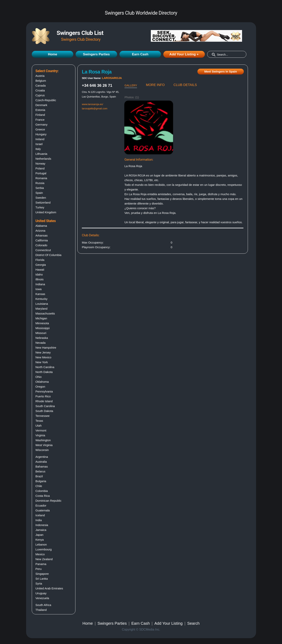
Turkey (40, 207)
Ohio (39, 377)
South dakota (44, 411)
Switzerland (43, 202)
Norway (40, 163)
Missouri (41, 333)
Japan (39, 535)
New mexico (43, 357)
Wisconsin (42, 450)
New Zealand (44, 559)
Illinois (40, 279)
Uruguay (41, 593)
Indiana (40, 284)
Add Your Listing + (184, 54)
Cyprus (40, 95)
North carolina (45, 367)
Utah (39, 426)
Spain (39, 193)
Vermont (41, 430)
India (39, 520)
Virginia (40, 435)
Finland (40, 115)
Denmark (41, 105)
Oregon (40, 387)
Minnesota (42, 323)
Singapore (42, 574)
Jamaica (41, 530)
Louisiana (42, 304)
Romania (41, 178)
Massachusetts (45, 313)
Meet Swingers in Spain (221, 71)
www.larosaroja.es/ (92, 104)
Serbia (40, 188)
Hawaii (40, 270)
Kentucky (42, 299)
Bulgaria (41, 481)
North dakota (44, 372)
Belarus (40, 471)
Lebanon (41, 544)
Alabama (41, 226)
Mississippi (43, 328)
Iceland (40, 515)
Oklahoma (42, 382)
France (40, 120)
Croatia (40, 90)
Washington (43, 440)
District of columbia (48, 255)
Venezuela (42, 598)
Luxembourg (44, 549)
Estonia (40, 110)
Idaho (39, 274)
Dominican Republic (48, 501)
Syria (39, 583)
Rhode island (44, 401)
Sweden (41, 198)
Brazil (39, 476)
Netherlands (43, 159)
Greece (40, 129)
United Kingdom (46, 212)
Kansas (40, 294)
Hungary (41, 134)
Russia (40, 183)
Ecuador (41, 505)
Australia (41, 462)
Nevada (41, 343)
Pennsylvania (44, 391)
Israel (39, 144)
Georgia (41, 265)
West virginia (44, 445)
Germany (42, 124)
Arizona (40, 231)
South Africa (43, 605)
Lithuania (41, 154)
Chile (39, 486)
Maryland (42, 309)
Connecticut (43, 250)
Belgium (41, 81)
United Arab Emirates (49, 588)
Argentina (42, 457)
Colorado (41, 245)
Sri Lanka (42, 579)
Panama (41, 564)
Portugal (41, 173)
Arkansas (42, 235)
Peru (39, 569)
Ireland (40, 139)
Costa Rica (43, 496)
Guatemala (43, 510)
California (42, 240)
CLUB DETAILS (185, 85)
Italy (38, 149)
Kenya (40, 540)
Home (53, 54)
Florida (40, 260)
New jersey (43, 352)
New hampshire (46, 348)
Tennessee (43, 416)
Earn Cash (140, 54)
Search (193, 623)
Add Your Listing (168, 623)
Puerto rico (43, 396)
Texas (39, 421)
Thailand (41, 610)
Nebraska (42, 338)
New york (42, 362)
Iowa (39, 289)
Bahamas (42, 466)
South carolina (45, 406)
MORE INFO (155, 85)
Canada (41, 85)
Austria (40, 76)
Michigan (41, 318)
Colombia (42, 491)
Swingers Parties (96, 54)
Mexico (40, 554)
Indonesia (42, 525)
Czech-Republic (46, 100)
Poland (40, 168)
